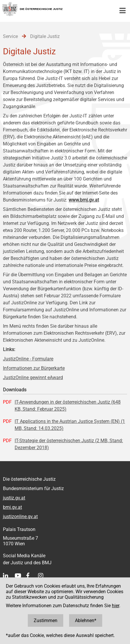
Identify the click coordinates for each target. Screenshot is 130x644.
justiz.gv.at (14, 498)
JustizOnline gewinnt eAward (33, 377)
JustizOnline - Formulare (28, 359)
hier (116, 606)
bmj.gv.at (12, 507)
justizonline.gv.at (20, 517)
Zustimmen (46, 620)
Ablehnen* (86, 620)
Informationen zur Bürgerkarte (34, 368)
